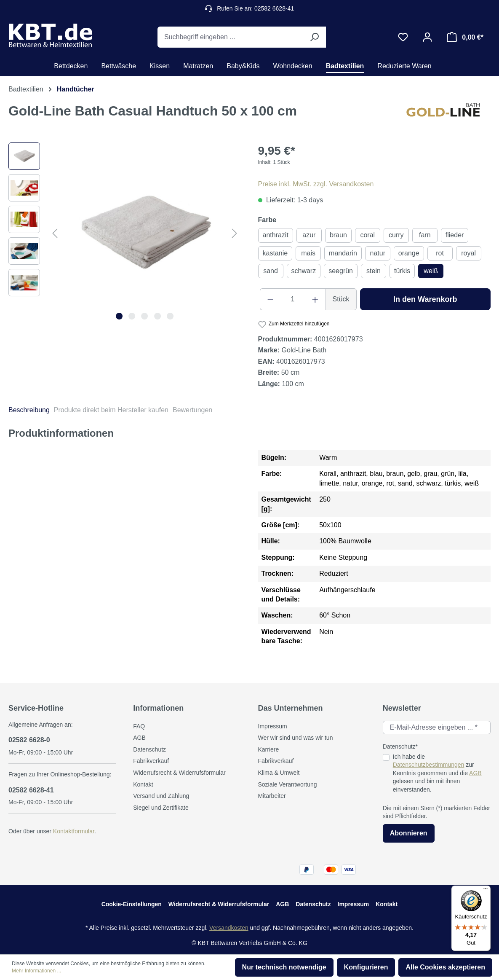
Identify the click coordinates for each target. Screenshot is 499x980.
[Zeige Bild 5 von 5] (170, 316)
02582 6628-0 (29, 740)
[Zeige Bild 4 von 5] (157, 316)
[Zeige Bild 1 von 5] (119, 316)
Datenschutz (149, 749)
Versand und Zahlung (161, 796)
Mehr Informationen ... (36, 971)
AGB (139, 738)
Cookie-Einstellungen (132, 904)
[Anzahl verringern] (270, 299)
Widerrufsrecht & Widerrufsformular (179, 773)
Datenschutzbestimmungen (429, 765)
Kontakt (143, 784)
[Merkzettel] (403, 37)
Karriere (269, 749)
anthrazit (276, 235)
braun (338, 235)
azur (309, 235)
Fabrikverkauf (151, 761)
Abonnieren (409, 833)
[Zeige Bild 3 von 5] (145, 316)
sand (271, 271)
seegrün (341, 271)
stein (374, 271)
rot (440, 253)
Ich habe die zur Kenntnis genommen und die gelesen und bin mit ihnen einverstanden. (437, 773)
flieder (455, 235)
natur (378, 253)
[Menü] (486, 891)
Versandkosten (229, 928)
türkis (402, 271)
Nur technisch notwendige (284, 967)
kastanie (275, 253)
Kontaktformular (74, 831)
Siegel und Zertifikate (161, 808)
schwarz (304, 271)
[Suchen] (314, 37)
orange (409, 253)
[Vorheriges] (55, 233)
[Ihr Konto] (427, 37)
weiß (431, 271)
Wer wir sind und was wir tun (296, 738)
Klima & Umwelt (279, 773)
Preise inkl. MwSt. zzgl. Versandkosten (316, 184)
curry (396, 235)
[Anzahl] (293, 299)
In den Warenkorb (425, 299)
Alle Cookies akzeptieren (445, 967)
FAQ (139, 726)
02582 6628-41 (31, 790)
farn (425, 235)
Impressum (273, 726)
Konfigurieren (366, 967)
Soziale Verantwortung (288, 784)
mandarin (343, 253)
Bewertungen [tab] (192, 410)
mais (308, 253)
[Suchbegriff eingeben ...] (230, 37)
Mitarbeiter (272, 796)
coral (367, 235)
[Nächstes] (235, 233)
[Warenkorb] (465, 37)
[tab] (29, 411)
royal (468, 253)
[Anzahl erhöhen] (315, 299)
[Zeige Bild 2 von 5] (132, 316)
